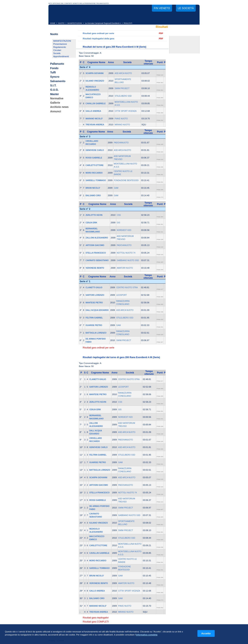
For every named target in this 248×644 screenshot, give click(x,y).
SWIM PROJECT (122, 88)
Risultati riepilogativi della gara (99, 39)
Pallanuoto (57, 64)
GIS (118, 223)
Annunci (56, 111)
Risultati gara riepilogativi (96, 618)
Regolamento (60, 47)
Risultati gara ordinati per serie (98, 33)
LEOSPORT (121, 295)
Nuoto (54, 34)
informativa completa (147, 635)
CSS (119, 215)
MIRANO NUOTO (122, 125)
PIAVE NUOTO (121, 119)
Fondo (54, 68)
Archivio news (59, 107)
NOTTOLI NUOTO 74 (126, 253)
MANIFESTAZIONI (75, 23)
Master (55, 94)
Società (57, 53)
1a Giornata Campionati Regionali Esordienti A (103, 23)
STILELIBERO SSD (123, 96)
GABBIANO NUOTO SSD (128, 260)
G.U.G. (54, 90)
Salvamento (58, 81)
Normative (57, 98)
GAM (116, 188)
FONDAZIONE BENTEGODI (126, 180)
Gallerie (55, 103)
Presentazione (60, 44)
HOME (53, 23)
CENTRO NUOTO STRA (127, 288)
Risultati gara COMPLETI (96, 622)
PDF (161, 33)
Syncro (55, 77)
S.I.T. (53, 85)
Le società (186, 8)
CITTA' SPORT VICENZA (126, 111)
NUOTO (61, 23)
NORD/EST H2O (124, 230)
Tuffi (53, 72)
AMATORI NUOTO (125, 268)
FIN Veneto (162, 8)
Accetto (206, 633)
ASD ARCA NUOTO (123, 73)
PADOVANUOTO (121, 143)
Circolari (57, 50)
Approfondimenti (61, 56)
